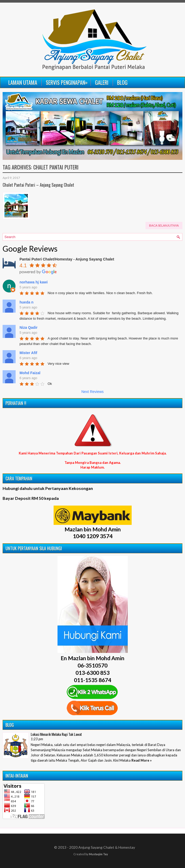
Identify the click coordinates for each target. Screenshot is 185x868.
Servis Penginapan (68, 82)
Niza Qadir (28, 327)
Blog (122, 82)
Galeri (102, 82)
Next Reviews (93, 392)
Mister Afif (28, 353)
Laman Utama (23, 82)
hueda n (27, 302)
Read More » (142, 760)
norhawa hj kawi (34, 282)
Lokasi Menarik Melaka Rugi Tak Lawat (56, 734)
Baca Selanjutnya (164, 225)
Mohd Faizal (30, 373)
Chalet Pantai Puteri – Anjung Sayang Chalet (38, 185)
